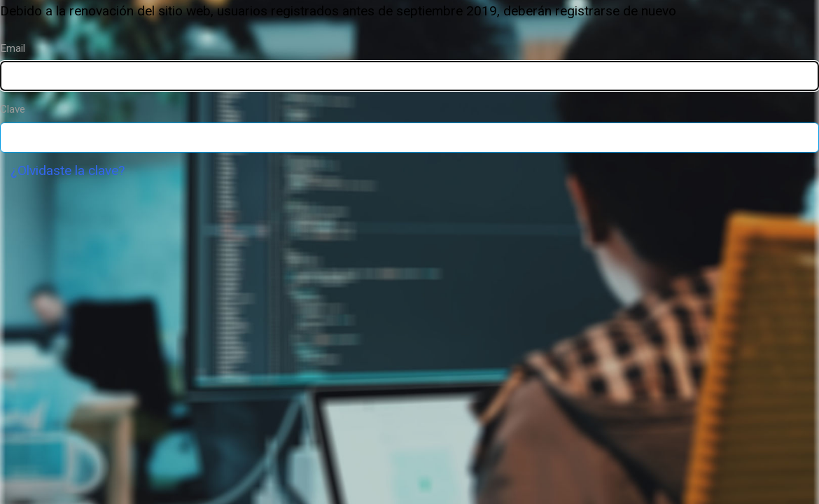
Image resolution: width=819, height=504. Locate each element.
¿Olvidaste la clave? (68, 170)
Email (13, 48)
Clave (13, 109)
